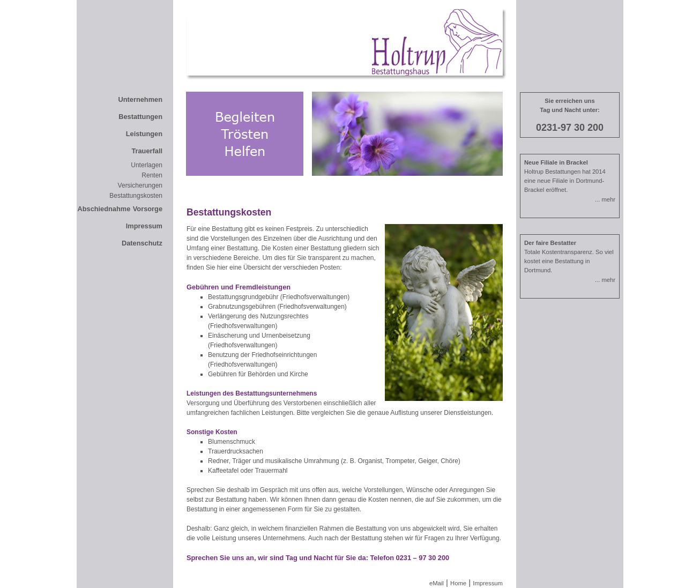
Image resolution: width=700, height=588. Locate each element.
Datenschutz (142, 243)
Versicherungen (140, 185)
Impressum (144, 226)
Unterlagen (147, 165)
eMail (437, 583)
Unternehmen (140, 99)
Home (458, 583)
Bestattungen (140, 117)
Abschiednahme (104, 209)
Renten (152, 175)
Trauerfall (147, 151)
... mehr (605, 199)
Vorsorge (148, 209)
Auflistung (404, 413)
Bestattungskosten (136, 196)
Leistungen (144, 134)
